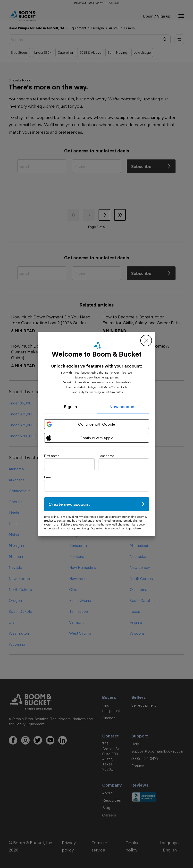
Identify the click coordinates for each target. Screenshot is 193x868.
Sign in (70, 406)
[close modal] (146, 341)
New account (123, 406)
